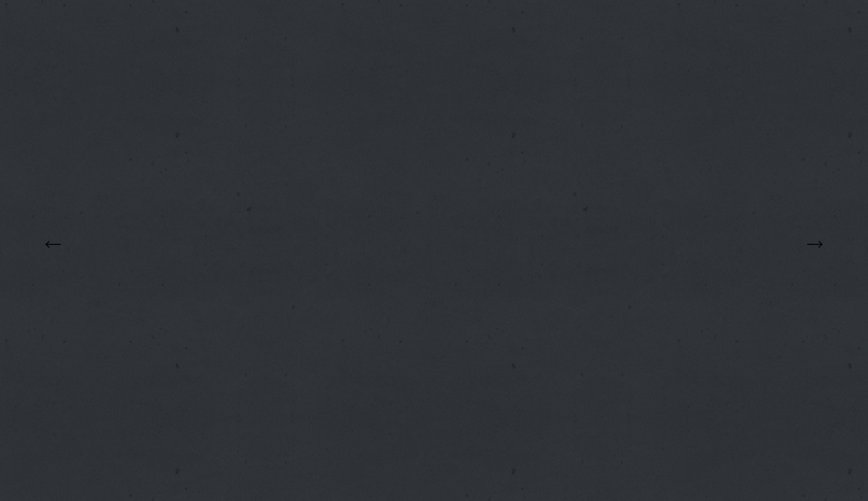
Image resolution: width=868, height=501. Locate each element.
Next (815, 244)
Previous (53, 244)
